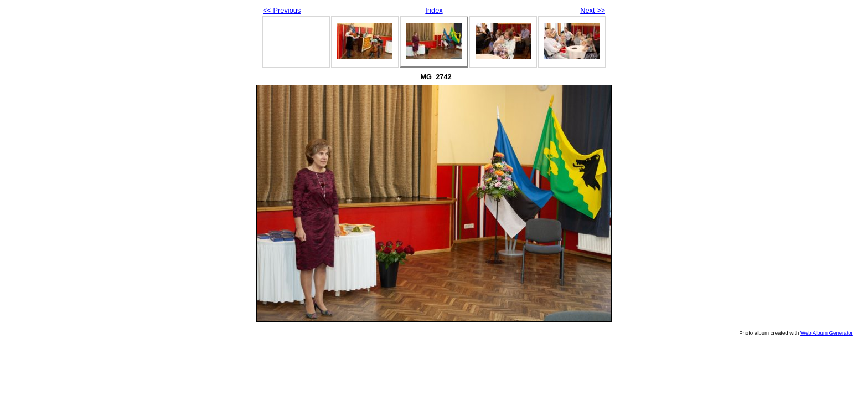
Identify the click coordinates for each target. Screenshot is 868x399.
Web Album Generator (827, 333)
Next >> (593, 10)
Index (434, 10)
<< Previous (282, 10)
